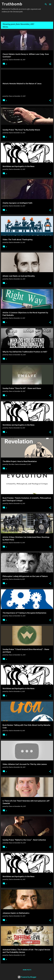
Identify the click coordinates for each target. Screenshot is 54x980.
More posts (27, 970)
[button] (50, 64)
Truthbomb (12, 4)
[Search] (46, 4)
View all (5, 27)
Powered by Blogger (27, 977)
